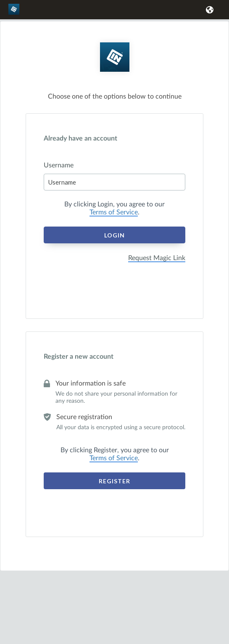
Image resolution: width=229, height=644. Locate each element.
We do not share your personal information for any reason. (116, 398)
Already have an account (80, 138)
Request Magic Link (157, 258)
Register (114, 481)
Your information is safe (91, 383)
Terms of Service (114, 212)
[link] (15, 13)
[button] (208, 10)
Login (114, 235)
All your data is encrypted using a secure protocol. (121, 428)
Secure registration (84, 417)
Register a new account (79, 357)
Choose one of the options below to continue (115, 96)
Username (59, 165)
